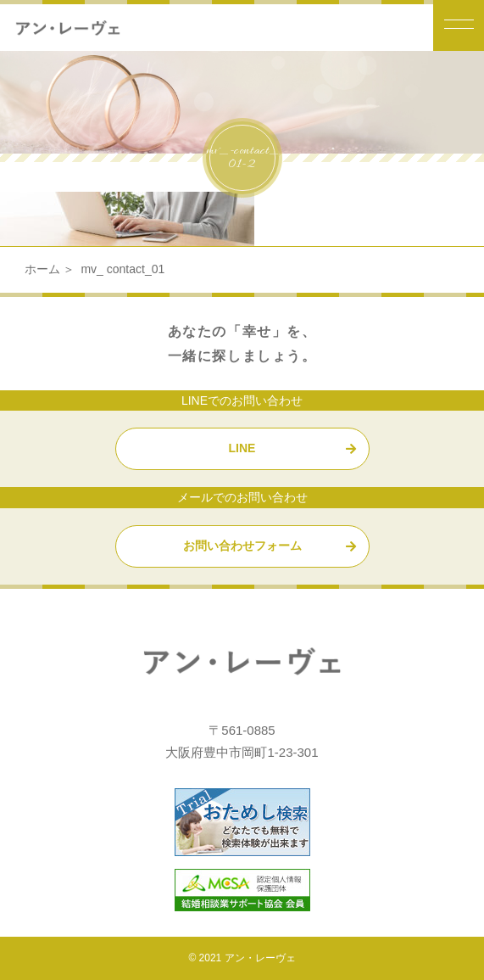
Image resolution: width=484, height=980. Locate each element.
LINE (242, 448)
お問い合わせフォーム (242, 546)
